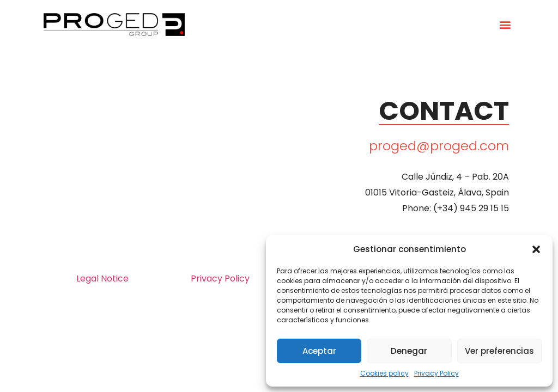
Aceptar (319, 351)
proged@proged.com (439, 146)
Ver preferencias (499, 351)
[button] (536, 249)
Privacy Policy (436, 373)
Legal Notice (102, 278)
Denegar (409, 351)
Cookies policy (384, 373)
